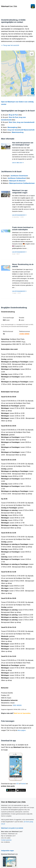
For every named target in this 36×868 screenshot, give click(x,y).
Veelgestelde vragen (7, 851)
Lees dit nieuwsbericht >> (19, 215)
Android (23, 784)
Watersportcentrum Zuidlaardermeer (22, 183)
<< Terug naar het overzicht (10, 45)
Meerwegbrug (12, 127)
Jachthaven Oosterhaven (19, 176)
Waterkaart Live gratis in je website (12, 828)
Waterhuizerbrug (18, 132)
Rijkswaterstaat (31, 96)
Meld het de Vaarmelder (22, 713)
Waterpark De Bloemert (17, 181)
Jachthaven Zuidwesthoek (17, 178)
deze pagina (21, 730)
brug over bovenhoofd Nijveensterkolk (21, 130)
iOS (18, 784)
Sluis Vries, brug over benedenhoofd (22, 122)
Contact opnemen (6, 840)
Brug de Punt (13, 115)
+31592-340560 (24, 334)
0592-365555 (17, 705)
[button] (32, 54)
